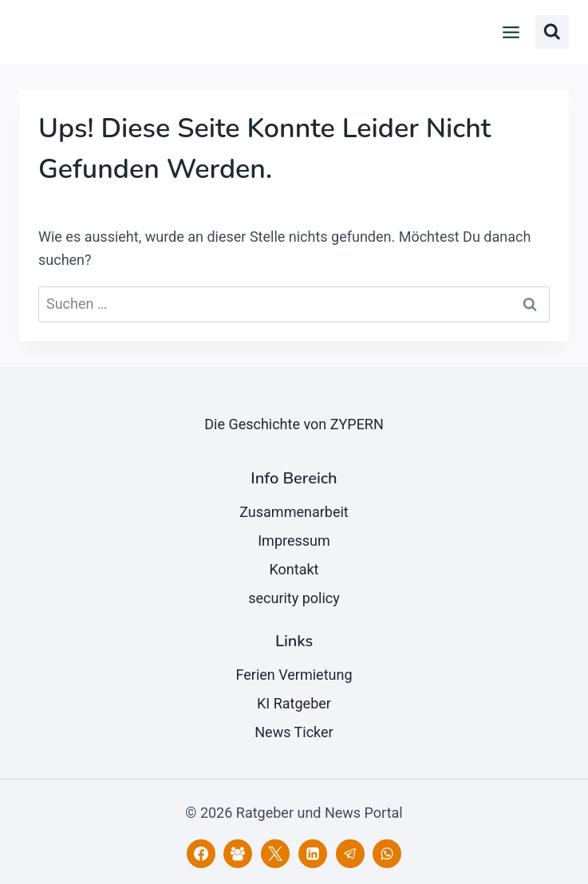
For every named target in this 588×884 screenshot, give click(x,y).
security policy (294, 598)
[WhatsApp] (387, 854)
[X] (275, 854)
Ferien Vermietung (294, 675)
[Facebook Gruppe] (238, 854)
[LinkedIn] (313, 854)
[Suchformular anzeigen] (552, 32)
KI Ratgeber (294, 703)
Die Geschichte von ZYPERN (294, 424)
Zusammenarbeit (294, 512)
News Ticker (294, 732)
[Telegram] (350, 854)
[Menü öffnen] (511, 32)
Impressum (294, 541)
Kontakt (294, 569)
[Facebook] (201, 854)
